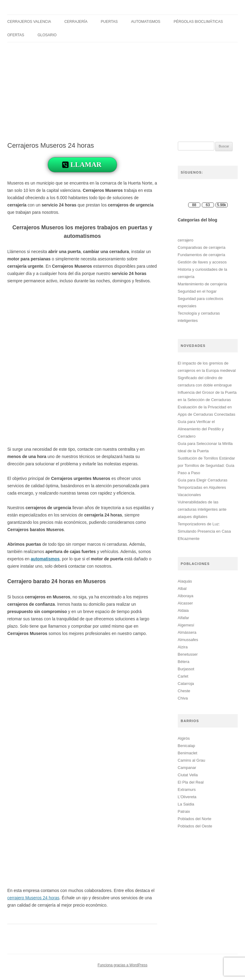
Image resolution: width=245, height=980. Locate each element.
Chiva (183, 698)
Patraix (184, 811)
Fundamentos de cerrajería (202, 255)
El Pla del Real (191, 782)
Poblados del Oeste (195, 826)
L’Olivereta (187, 797)
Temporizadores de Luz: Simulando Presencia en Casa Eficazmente (204, 531)
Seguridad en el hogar (197, 291)
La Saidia (186, 804)
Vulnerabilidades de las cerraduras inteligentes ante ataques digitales (202, 509)
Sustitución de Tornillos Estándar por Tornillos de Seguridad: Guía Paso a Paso (206, 465)
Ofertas (16, 35)
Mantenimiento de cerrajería (202, 284)
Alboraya (186, 596)
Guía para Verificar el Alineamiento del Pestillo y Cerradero (201, 429)
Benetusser (188, 654)
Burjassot (186, 669)
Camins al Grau (192, 760)
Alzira (183, 647)
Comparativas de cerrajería (202, 247)
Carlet (183, 676)
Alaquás (185, 581)
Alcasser (185, 603)
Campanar (187, 768)
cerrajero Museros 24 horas (33, 898)
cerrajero (186, 240)
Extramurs (187, 790)
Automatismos (146, 22)
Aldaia (183, 610)
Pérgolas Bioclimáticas (198, 22)
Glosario (47, 35)
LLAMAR (86, 165)
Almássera (187, 632)
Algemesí (186, 625)
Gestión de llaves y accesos (202, 262)
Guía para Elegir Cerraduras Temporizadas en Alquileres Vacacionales (203, 487)
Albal (182, 589)
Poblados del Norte (195, 819)
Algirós (184, 738)
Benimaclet (188, 753)
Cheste (184, 691)
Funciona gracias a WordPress (122, 965)
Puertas (109, 22)
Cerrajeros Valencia (29, 22)
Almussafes (188, 640)
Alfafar (184, 618)
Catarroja (186, 684)
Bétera (184, 662)
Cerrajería (76, 22)
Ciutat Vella (188, 775)
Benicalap (186, 746)
